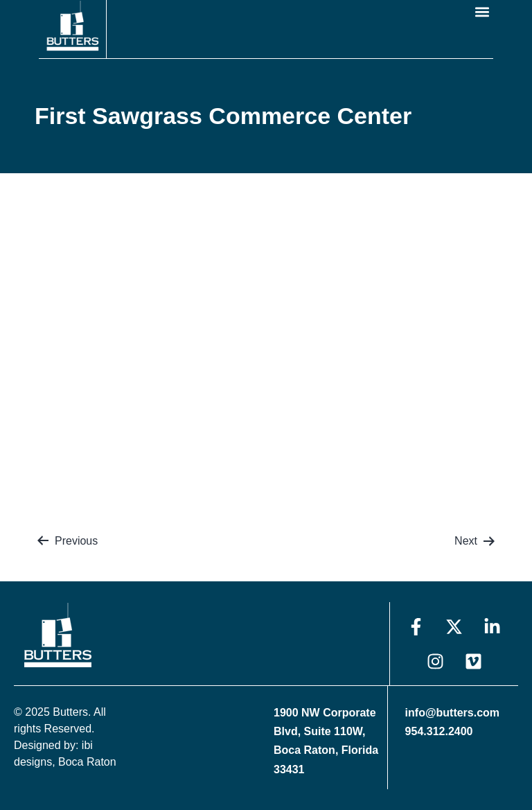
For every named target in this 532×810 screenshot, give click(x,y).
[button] (482, 11)
